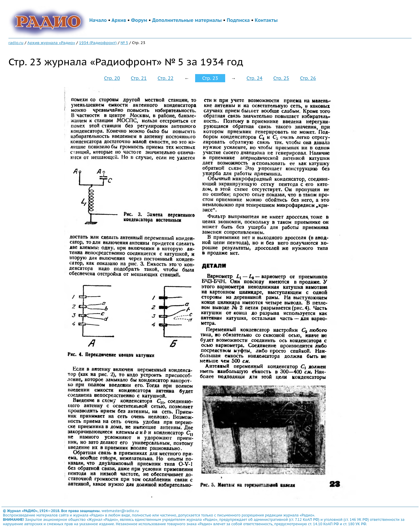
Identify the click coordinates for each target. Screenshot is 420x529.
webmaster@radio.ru (120, 511)
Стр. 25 (281, 78)
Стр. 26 (308, 78)
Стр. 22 (165, 78)
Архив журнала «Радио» (51, 43)
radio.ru (16, 43)
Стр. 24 (254, 78)
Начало (98, 20)
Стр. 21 (139, 78)
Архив (119, 20)
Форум (139, 20)
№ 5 (124, 43)
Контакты (266, 20)
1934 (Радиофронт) (98, 43)
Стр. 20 (112, 78)
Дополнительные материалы (187, 20)
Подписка (238, 20)
